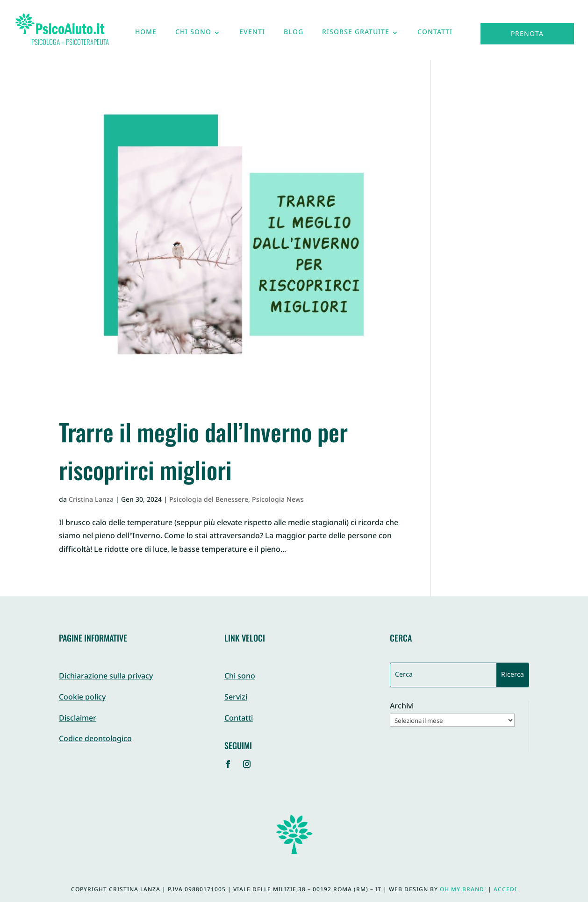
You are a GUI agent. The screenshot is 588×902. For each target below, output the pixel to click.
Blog (294, 35)
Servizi (236, 698)
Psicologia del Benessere (209, 500)
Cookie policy (82, 698)
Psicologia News (278, 500)
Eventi (252, 35)
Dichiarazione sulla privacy (106, 677)
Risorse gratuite (356, 35)
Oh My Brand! (463, 890)
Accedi (505, 890)
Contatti (435, 35)
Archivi (402, 707)
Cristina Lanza (91, 500)
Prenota (527, 34)
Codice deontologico (95, 740)
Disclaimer (78, 719)
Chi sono (193, 35)
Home (146, 35)
